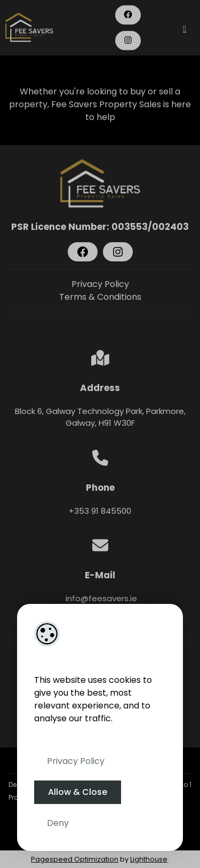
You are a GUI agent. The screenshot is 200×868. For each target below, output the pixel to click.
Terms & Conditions (100, 297)
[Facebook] (128, 14)
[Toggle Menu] (185, 29)
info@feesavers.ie (100, 598)
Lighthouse (149, 859)
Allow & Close (78, 792)
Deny (58, 823)
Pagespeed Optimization (75, 859)
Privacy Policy (76, 761)
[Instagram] (128, 40)
